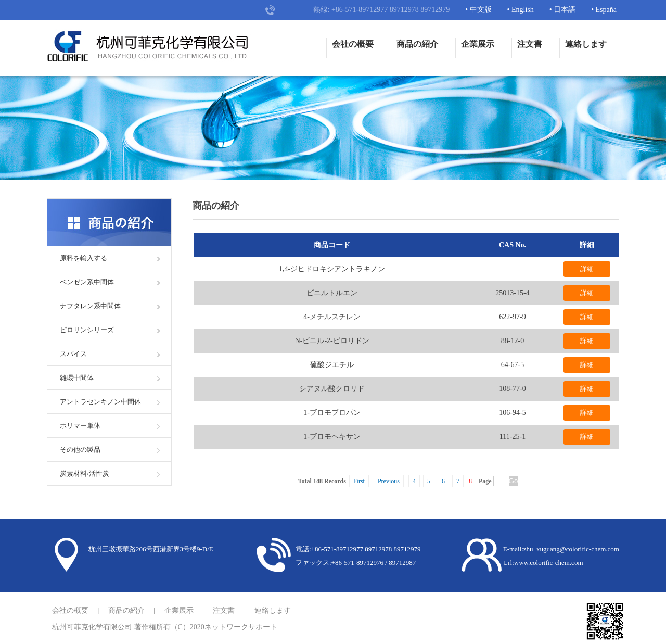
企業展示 (478, 44)
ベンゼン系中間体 (87, 282)
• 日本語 (562, 10)
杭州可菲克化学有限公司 (92, 627)
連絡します (586, 44)
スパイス (73, 354)
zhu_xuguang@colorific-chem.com (571, 549)
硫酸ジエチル (332, 365)
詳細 (587, 269)
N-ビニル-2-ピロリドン (332, 341)
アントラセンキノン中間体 (100, 402)
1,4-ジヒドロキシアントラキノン (332, 269)
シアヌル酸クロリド (332, 389)
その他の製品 (80, 450)
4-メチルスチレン (332, 317)
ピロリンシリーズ (87, 330)
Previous (389, 481)
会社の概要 (353, 44)
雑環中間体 (77, 378)
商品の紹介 (417, 44)
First (359, 481)
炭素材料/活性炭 (85, 473)
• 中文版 (478, 10)
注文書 (530, 44)
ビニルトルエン (332, 293)
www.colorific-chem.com (549, 563)
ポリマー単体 (80, 426)
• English (521, 10)
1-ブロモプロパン (332, 413)
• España (604, 10)
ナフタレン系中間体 (90, 306)
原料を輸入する (84, 258)
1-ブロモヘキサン (332, 437)
